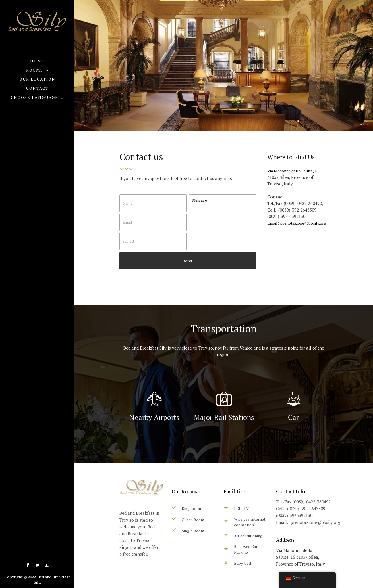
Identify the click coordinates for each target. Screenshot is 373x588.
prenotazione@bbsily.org (303, 223)
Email (272, 223)
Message (223, 223)
